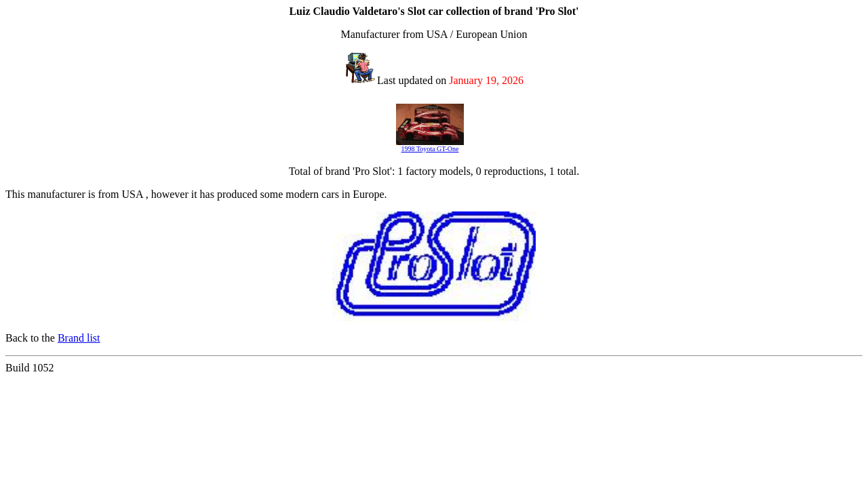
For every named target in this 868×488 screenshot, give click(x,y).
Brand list (79, 338)
